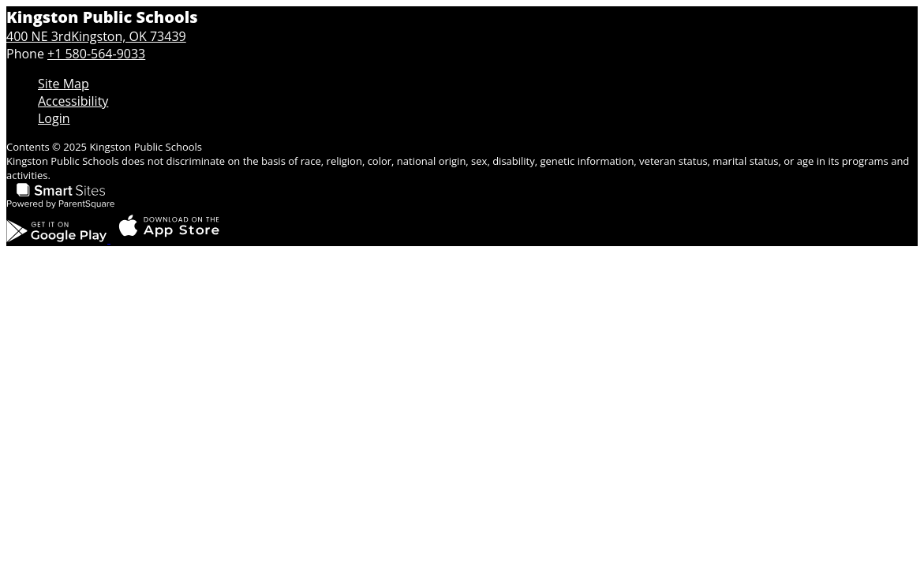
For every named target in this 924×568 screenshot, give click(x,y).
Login (54, 118)
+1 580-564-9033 (96, 54)
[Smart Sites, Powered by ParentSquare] (61, 205)
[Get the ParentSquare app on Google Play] (58, 239)
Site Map (64, 84)
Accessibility (73, 101)
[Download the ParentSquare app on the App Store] (169, 239)
